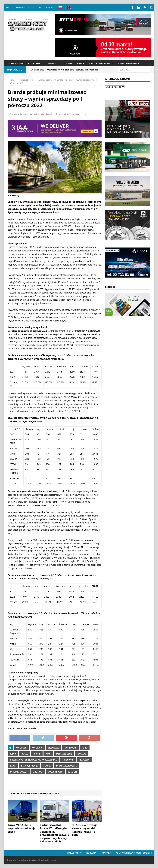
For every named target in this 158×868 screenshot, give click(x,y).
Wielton (72, 772)
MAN (48, 754)
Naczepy (82, 754)
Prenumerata (23, 7)
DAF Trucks (70, 748)
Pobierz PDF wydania (129, 63)
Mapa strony (74, 853)
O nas (9, 7)
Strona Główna (15, 63)
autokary (37, 748)
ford (85, 748)
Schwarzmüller (19, 772)
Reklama (37, 7)
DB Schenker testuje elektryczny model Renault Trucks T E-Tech (85, 830)
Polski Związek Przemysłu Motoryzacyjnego (34, 760)
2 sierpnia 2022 (20, 114)
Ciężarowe (54, 748)
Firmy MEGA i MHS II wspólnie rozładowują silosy (22, 828)
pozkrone (68, 760)
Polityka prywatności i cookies (134, 853)
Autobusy (21, 748)
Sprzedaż (38, 772)
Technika (67, 63)
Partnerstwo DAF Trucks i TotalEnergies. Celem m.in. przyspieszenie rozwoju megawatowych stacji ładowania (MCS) (54, 833)
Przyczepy (84, 760)
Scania (47, 766)
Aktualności (35, 63)
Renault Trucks (29, 766)
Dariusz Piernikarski (43, 114)
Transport (52, 63)
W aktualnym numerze (101, 63)
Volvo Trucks (55, 772)
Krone (37, 754)
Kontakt (50, 7)
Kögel (25, 754)
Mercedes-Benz (64, 754)
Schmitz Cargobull (67, 766)
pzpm (13, 766)
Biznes (81, 63)
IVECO (13, 754)
